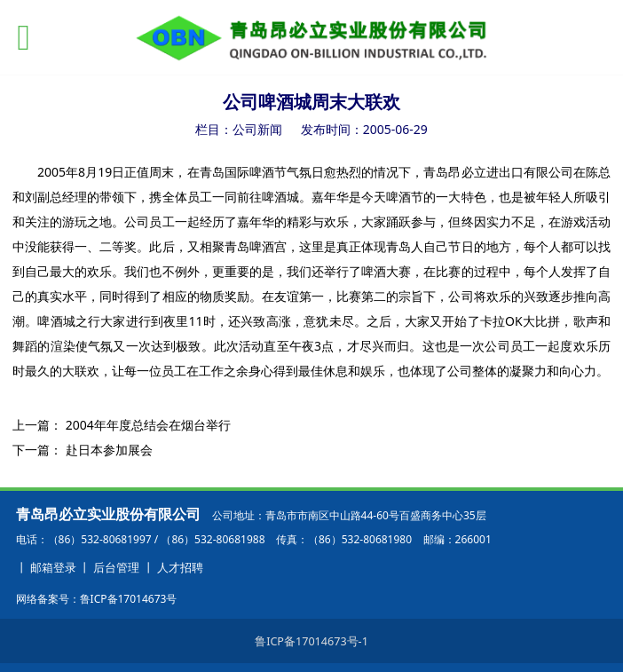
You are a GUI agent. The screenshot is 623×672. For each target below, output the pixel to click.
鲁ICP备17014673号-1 (311, 641)
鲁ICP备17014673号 (129, 599)
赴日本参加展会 (109, 450)
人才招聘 (180, 568)
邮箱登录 (53, 568)
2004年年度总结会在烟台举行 (148, 425)
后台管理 (116, 568)
